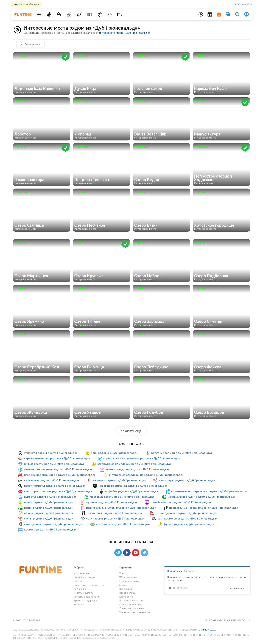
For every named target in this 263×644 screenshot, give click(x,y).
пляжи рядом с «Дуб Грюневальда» (49, 513)
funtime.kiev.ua (207, 630)
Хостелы (79, 604)
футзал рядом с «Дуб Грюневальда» (189, 524)
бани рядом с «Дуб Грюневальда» (114, 453)
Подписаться (236, 588)
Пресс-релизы (127, 593)
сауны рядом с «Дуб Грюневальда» (48, 518)
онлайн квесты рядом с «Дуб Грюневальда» (181, 502)
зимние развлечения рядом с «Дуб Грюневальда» (58, 469)
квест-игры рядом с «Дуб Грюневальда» (187, 480)
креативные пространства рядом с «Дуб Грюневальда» (209, 491)
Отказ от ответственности (134, 612)
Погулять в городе (84, 577)
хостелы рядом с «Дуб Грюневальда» (50, 529)
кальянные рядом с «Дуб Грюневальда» (52, 480)
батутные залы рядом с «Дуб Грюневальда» (182, 453)
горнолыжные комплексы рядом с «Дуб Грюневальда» (142, 458)
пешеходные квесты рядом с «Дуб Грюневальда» (204, 508)
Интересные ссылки (131, 600)
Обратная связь (243, 4)
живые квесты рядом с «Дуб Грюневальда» (54, 464)
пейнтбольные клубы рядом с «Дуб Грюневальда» (121, 508)
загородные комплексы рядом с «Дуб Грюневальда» (134, 464)
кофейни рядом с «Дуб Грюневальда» (131, 491)
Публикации (126, 589)
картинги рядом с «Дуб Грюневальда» (119, 480)
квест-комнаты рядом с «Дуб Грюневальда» (55, 486)
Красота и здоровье (85, 600)
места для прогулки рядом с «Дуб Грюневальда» (202, 497)
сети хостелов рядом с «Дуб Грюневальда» (187, 518)
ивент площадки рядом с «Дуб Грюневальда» (137, 469)
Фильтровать (30, 44)
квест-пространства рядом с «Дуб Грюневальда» (58, 491)
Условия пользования (131, 608)
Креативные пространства (89, 585)
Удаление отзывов (130, 604)
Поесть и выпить (83, 593)
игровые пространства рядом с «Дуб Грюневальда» (60, 475)
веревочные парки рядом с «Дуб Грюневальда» (57, 458)
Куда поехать (82, 573)
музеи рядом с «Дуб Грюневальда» (48, 502)
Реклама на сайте (129, 581)
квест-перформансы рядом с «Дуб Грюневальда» (133, 486)
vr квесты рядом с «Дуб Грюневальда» (51, 453)
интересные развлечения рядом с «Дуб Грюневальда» (146, 475)
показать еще (131, 431)
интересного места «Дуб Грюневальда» (125, 33)
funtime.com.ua (239, 620)
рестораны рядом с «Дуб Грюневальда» (115, 513)
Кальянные (80, 589)
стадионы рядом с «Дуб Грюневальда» (123, 524)
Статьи (123, 585)
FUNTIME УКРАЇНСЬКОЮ (27, 4)
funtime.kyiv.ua (216, 620)
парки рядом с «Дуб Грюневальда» (48, 508)
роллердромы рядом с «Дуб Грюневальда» (186, 513)
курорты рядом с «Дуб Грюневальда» (50, 497)
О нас (122, 573)
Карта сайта (126, 597)
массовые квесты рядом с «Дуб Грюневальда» (122, 497)
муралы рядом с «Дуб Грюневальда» (112, 502)
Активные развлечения (87, 597)
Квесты (78, 581)
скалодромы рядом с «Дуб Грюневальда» (53, 524)
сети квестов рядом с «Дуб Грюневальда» (115, 518)
